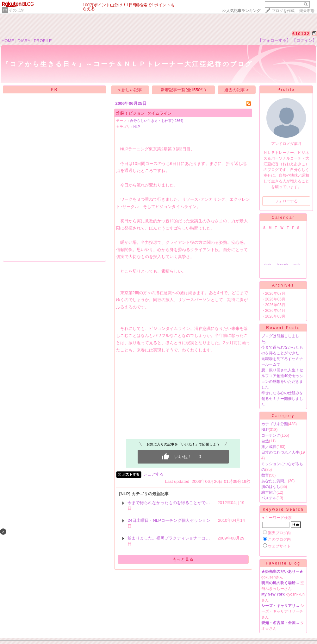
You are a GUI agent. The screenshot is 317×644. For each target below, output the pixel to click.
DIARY (24, 41)
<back (268, 264)
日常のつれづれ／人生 (280, 452)
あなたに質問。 (275, 481)
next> (297, 264)
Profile (286, 90)
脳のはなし (271, 487)
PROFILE (43, 41)
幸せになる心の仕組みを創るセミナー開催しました (282, 399)
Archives (283, 285)
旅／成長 (269, 447)
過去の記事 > (236, 90)
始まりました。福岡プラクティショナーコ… (169, 538)
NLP (137, 127)
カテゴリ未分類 (275, 424)
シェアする (153, 474)
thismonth (282, 264)
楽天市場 (307, 11)
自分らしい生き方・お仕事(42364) (157, 121)
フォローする (286, 201)
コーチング (271, 435)
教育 (265, 475)
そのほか (16, 10)
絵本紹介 (269, 492)
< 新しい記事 (130, 90)
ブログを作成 (283, 11)
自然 (265, 441)
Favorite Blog (283, 563)
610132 (301, 34)
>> (241, 11)
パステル (269, 498)
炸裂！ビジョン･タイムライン (144, 113)
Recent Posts (283, 328)
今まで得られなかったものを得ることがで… (169, 503)
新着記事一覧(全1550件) (183, 90)
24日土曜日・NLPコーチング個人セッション (169, 520)
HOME (8, 41)
